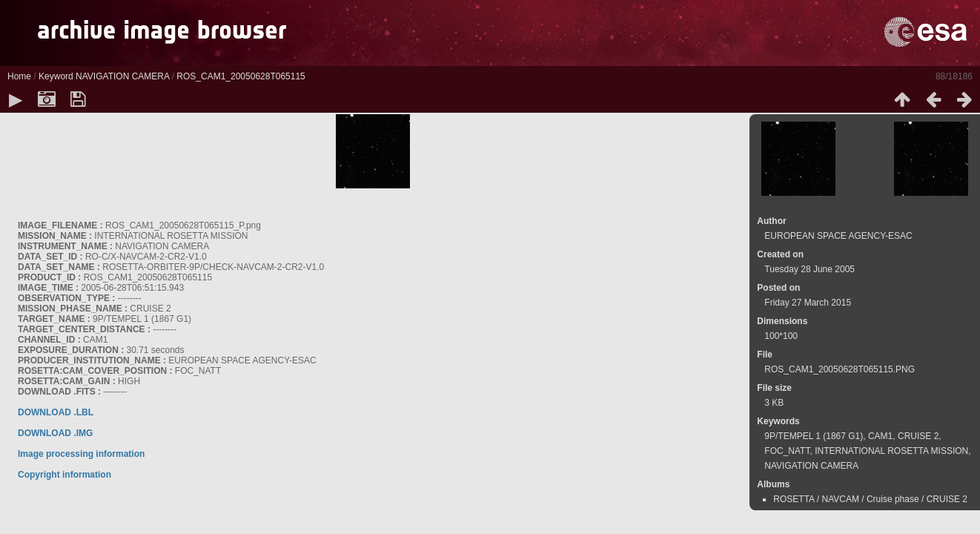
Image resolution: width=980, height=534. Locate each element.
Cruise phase (893, 499)
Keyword (56, 76)
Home (19, 76)
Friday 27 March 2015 (808, 303)
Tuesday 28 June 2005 (810, 269)
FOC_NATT (787, 451)
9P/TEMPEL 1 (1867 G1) (814, 436)
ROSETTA (794, 499)
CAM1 (880, 436)
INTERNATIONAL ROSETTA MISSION (891, 451)
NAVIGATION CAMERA (122, 76)
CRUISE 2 (918, 436)
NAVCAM (840, 499)
